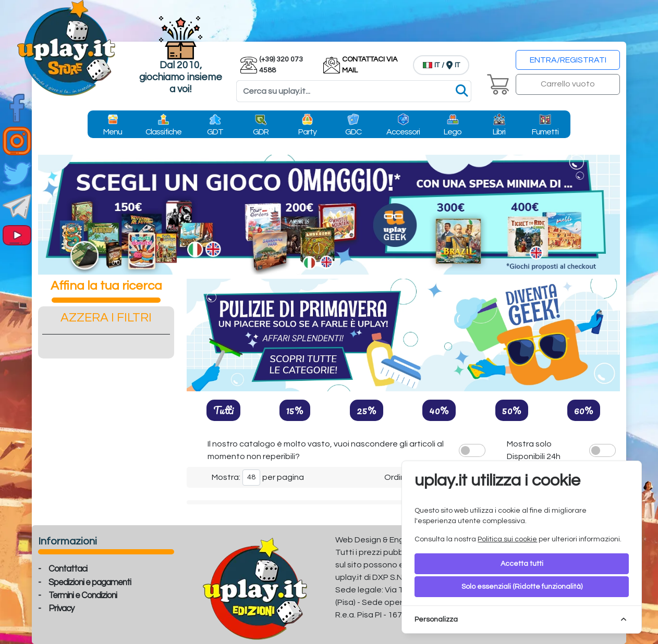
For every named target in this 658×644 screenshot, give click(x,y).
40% (439, 410)
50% (512, 410)
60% (584, 410)
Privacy (61, 609)
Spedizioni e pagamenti (90, 583)
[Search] (354, 91)
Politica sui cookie (507, 539)
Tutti (223, 410)
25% (367, 410)
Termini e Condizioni (83, 596)
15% (295, 410)
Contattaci (68, 569)
